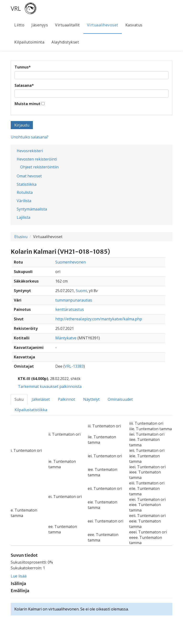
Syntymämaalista (32, 209)
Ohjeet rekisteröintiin (39, 167)
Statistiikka (27, 184)
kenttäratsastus (70, 309)
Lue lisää (19, 576)
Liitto (19, 25)
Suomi (81, 291)
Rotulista (25, 192)
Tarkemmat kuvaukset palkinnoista (50, 386)
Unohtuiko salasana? (30, 137)
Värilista (24, 201)
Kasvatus (134, 25)
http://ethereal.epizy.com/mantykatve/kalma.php (99, 319)
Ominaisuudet (120, 399)
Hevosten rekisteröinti (37, 159)
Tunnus (23, 67)
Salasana (24, 85)
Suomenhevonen (71, 262)
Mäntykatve (66, 338)
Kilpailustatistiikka (31, 410)
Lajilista (23, 217)
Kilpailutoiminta (29, 42)
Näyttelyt (91, 399)
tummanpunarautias (74, 300)
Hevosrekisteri (30, 151)
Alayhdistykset (65, 42)
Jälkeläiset (41, 399)
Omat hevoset (29, 176)
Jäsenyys (40, 25)
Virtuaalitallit (67, 25)
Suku (19, 399)
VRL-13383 (74, 366)
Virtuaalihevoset (103, 25)
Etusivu (21, 237)
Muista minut (28, 104)
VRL (16, 8)
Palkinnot (66, 399)
